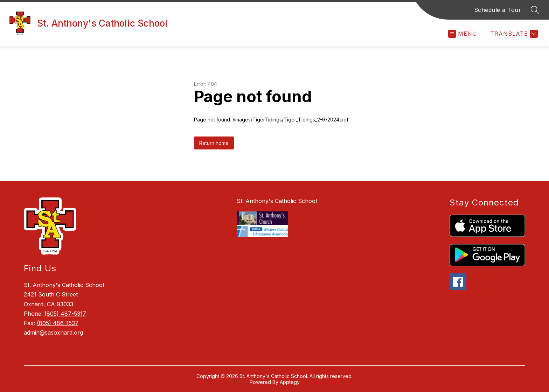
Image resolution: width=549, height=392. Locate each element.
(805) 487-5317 (65, 314)
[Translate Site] (513, 34)
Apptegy (290, 382)
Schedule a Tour (498, 10)
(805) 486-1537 (58, 323)
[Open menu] (463, 34)
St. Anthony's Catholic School (277, 201)
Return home (214, 143)
